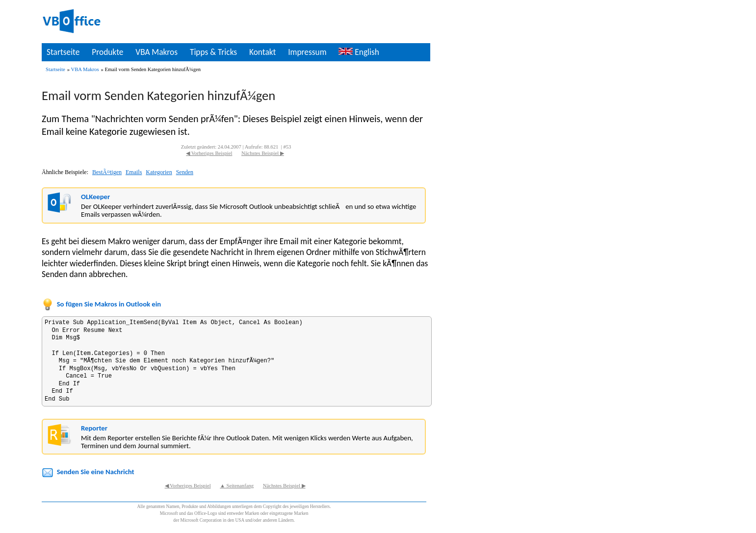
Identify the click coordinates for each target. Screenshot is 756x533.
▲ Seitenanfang (237, 486)
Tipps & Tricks (213, 52)
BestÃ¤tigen (107, 172)
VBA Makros (156, 52)
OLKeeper (95, 197)
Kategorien (159, 172)
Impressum (307, 52)
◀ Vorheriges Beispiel (209, 153)
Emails (134, 172)
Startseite (63, 52)
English (359, 52)
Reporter (94, 428)
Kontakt (262, 52)
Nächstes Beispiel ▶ (263, 153)
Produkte (107, 52)
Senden (185, 172)
